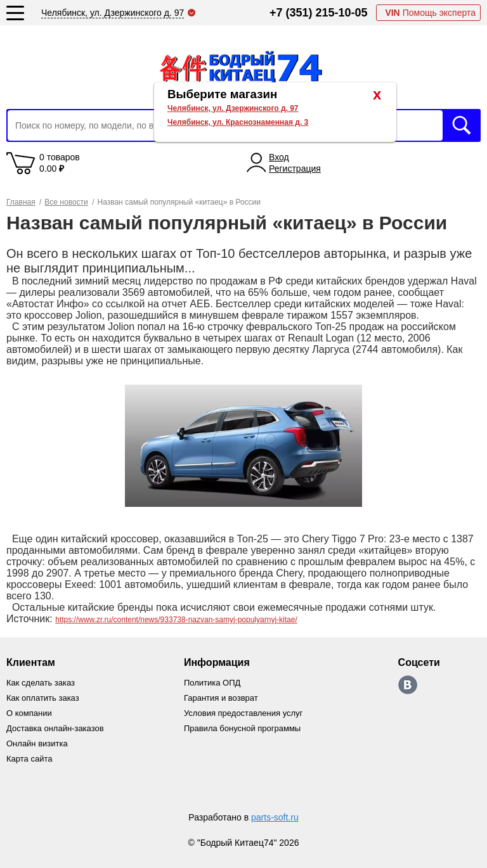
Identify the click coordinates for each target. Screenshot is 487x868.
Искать (462, 125)
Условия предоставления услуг (243, 713)
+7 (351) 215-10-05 (319, 13)
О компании (29, 713)
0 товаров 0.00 (60, 163)
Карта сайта (29, 759)
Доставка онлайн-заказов (55, 728)
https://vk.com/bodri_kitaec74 (408, 685)
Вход (279, 157)
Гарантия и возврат (221, 698)
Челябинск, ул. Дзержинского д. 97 (233, 108)
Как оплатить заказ (43, 698)
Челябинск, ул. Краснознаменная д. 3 (238, 122)
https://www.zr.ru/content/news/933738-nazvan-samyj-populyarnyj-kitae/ (176, 620)
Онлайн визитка (37, 744)
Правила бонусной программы (242, 728)
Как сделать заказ (41, 683)
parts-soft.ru (275, 817)
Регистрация (295, 169)
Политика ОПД (212, 683)
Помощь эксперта (430, 13)
